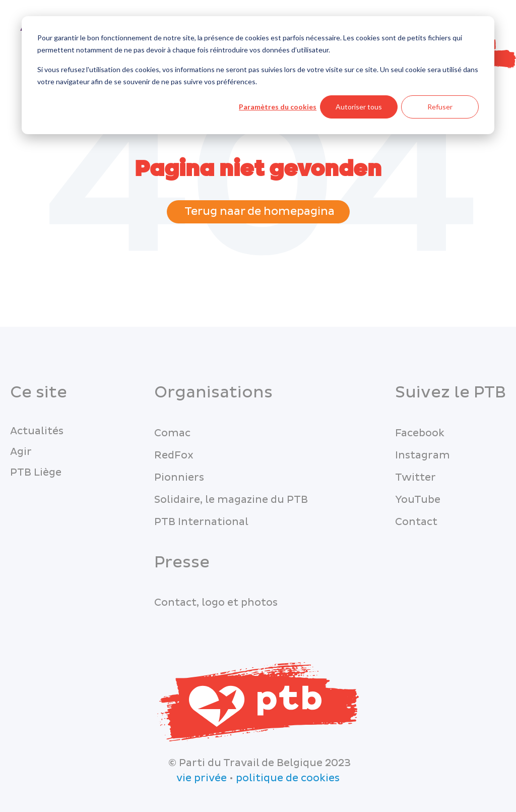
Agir (21, 452)
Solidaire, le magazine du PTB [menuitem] (231, 500)
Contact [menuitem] (416, 522)
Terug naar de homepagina (258, 212)
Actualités (37, 431)
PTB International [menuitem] (201, 522)
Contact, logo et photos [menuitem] (216, 603)
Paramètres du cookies (278, 107)
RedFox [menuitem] (174, 455)
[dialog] (258, 75)
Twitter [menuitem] (415, 478)
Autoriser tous (359, 107)
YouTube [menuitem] (418, 500)
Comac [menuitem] (172, 433)
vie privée (202, 778)
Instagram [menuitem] (423, 455)
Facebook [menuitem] (420, 433)
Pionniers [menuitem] (179, 478)
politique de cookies (288, 778)
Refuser (440, 107)
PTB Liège (36, 473)
